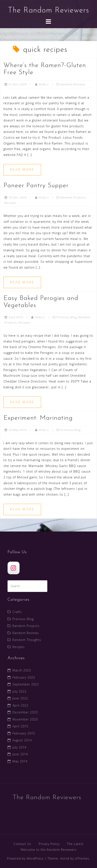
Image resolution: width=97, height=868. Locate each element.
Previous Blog (67, 317)
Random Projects (73, 197)
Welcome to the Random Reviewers (49, 850)
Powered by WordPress (25, 858)
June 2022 (20, 698)
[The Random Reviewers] (14, 568)
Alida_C (44, 84)
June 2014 (20, 754)
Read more (22, 170)
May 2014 (20, 761)
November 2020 (25, 719)
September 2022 (26, 684)
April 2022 (20, 705)
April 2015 (20, 726)
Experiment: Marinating (38, 418)
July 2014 (19, 747)
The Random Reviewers (48, 11)
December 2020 (25, 712)
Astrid (65, 858)
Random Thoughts (27, 640)
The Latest (75, 844)
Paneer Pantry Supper (36, 186)
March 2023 (22, 670)
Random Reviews (73, 84)
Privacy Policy (49, 844)
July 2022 (19, 691)
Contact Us (22, 844)
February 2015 (24, 733)
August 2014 (22, 740)
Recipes (10, 203)
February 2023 (24, 677)
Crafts (17, 612)
